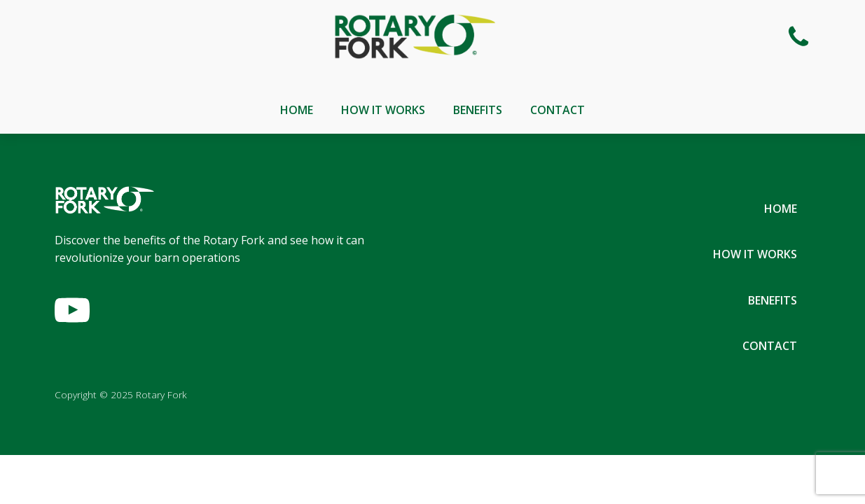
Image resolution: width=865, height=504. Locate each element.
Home (297, 110)
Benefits (478, 110)
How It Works (383, 110)
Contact (558, 110)
